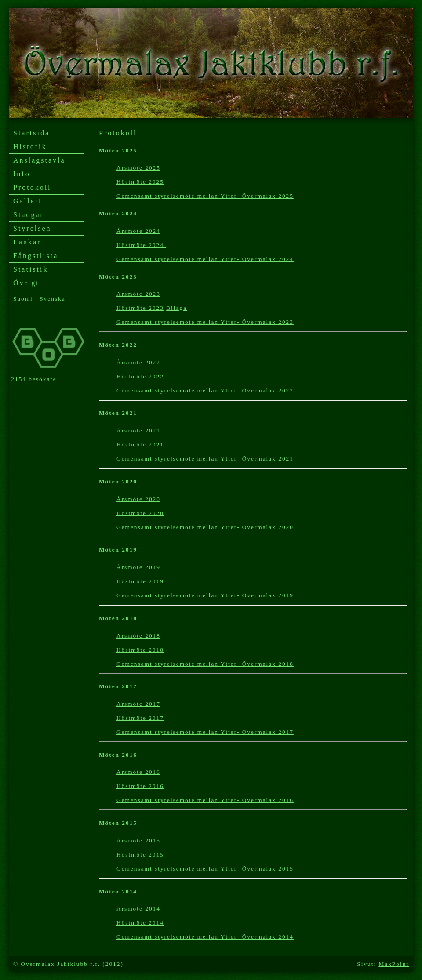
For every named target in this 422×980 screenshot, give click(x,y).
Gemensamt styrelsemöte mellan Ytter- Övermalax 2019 (205, 595)
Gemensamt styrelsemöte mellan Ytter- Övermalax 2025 (205, 196)
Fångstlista (36, 256)
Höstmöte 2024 (141, 245)
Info (22, 174)
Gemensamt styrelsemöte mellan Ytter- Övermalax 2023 (205, 322)
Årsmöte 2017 (138, 704)
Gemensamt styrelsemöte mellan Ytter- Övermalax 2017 (205, 732)
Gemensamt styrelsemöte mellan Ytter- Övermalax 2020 (205, 527)
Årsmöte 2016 (138, 772)
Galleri (27, 201)
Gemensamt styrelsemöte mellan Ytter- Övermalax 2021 (205, 459)
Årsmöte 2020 (138, 499)
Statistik (31, 269)
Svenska (52, 299)
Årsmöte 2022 (138, 362)
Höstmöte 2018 (140, 650)
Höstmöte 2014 (140, 923)
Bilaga (176, 308)
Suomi (23, 299)
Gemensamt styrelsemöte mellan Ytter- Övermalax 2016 (205, 800)
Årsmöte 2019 (138, 567)
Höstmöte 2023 (140, 308)
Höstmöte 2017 (140, 718)
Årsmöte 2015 (138, 840)
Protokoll (32, 187)
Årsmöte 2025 (138, 168)
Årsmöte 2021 (138, 430)
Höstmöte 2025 (140, 182)
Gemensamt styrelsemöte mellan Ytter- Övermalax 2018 (205, 664)
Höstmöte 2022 (140, 376)
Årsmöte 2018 (138, 636)
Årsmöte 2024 (138, 231)
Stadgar (29, 215)
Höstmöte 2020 (140, 513)
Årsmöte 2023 (138, 294)
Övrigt (26, 283)
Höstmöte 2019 (140, 581)
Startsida (31, 133)
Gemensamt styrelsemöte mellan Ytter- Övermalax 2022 (205, 390)
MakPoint (394, 964)
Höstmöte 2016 (140, 786)
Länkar (27, 242)
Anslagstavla (39, 160)
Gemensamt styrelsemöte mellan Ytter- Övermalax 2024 (205, 259)
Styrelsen (32, 228)
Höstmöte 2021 (140, 445)
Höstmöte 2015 (140, 855)
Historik (30, 147)
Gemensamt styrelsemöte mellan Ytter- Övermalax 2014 (205, 937)
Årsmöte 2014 (138, 909)
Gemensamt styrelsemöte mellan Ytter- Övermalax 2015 (205, 869)
